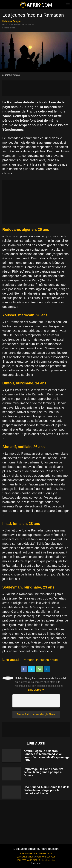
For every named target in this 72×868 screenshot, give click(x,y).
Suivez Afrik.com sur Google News (36, 714)
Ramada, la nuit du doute (40, 660)
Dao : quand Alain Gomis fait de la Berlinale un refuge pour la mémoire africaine (47, 790)
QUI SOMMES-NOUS (26, 857)
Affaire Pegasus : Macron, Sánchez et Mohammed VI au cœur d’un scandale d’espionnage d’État (47, 756)
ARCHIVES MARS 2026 (27, 860)
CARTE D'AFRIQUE (29, 854)
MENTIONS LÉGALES (46, 857)
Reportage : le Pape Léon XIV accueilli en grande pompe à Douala (43, 772)
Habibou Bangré (12, 21)
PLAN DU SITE (45, 854)
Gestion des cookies (47, 860)
